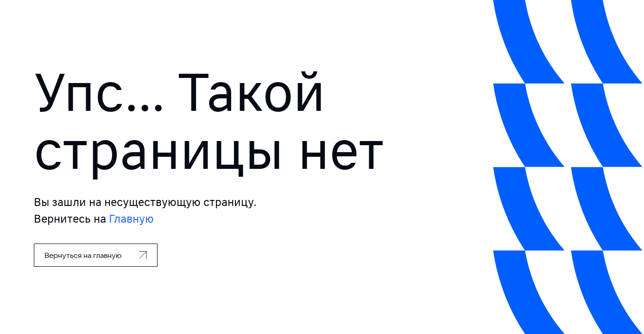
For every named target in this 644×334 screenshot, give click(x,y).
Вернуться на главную (83, 255)
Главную (131, 219)
